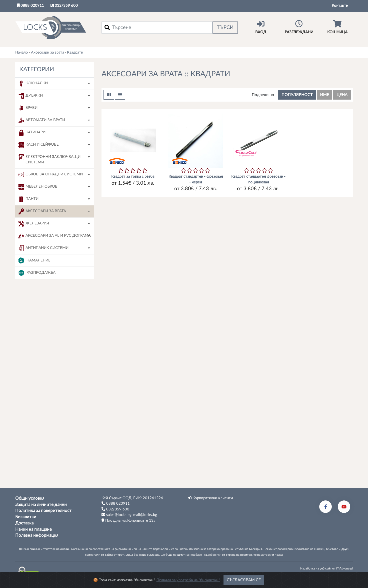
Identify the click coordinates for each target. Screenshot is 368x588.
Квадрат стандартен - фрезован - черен (196, 179)
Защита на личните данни (41, 505)
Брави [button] (28, 108)
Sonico (35, 328)
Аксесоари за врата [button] (42, 211)
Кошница (337, 27)
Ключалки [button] (33, 84)
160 (33, 436)
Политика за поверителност (43, 511)
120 (33, 386)
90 (31, 456)
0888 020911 (31, 6)
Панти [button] (28, 199)
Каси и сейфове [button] (38, 145)
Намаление (34, 260)
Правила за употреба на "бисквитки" (188, 580)
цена (342, 95)
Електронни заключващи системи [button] (49, 159)
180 (33, 446)
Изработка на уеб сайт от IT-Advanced (326, 568)
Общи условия (30, 498)
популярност (297, 95)
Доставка (24, 523)
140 (33, 416)
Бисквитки (26, 517)
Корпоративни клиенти (210, 498)
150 (33, 426)
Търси (225, 28)
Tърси (55, 475)
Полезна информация (37, 535)
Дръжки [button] (30, 96)
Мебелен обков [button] (38, 187)
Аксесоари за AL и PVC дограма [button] (54, 236)
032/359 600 (64, 6)
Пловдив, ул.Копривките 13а (128, 520)
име (324, 95)
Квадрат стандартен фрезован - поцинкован (258, 179)
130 (33, 406)
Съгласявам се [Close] (244, 580)
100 (33, 376)
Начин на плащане (33, 529)
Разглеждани (299, 27)
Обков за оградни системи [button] (50, 175)
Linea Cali (37, 338)
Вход (261, 27)
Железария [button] (34, 224)
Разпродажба (37, 273)
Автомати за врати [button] (42, 120)
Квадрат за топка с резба (133, 177)
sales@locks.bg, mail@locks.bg (129, 515)
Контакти (340, 6)
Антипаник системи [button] (43, 248)
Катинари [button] (32, 133)
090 (33, 366)
